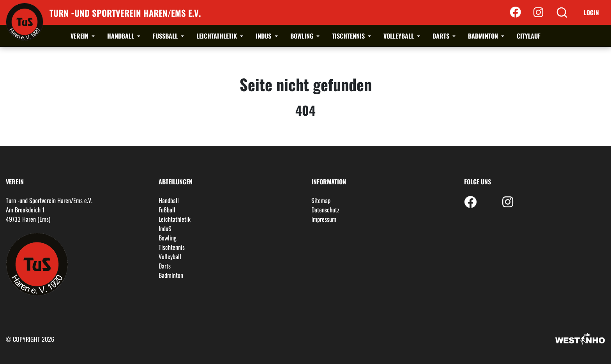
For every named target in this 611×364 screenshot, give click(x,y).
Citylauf (529, 36)
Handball (121, 36)
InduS (264, 36)
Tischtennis (349, 36)
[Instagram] (538, 12)
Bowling (303, 36)
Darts (442, 36)
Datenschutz (325, 210)
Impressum (324, 219)
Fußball (166, 36)
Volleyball (399, 36)
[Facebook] (515, 12)
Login (591, 12)
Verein (80, 36)
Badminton (484, 36)
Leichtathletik (217, 36)
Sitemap (321, 200)
